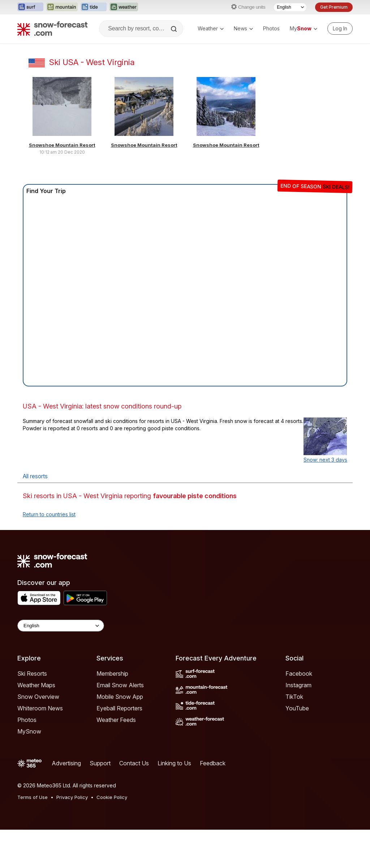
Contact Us (134, 763)
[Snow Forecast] (52, 29)
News (243, 28)
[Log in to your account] (340, 29)
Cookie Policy (112, 797)
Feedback (213, 763)
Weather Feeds (116, 720)
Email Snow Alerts (120, 685)
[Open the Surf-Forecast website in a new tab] (30, 7)
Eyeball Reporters (119, 708)
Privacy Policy (72, 797)
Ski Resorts (32, 674)
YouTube (297, 708)
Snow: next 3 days (325, 460)
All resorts (35, 476)
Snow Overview (38, 697)
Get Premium (334, 7)
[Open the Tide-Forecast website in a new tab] (94, 7)
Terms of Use (33, 797)
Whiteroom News (40, 708)
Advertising (66, 763)
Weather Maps (36, 685)
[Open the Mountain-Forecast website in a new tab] (62, 7)
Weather (211, 28)
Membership (112, 674)
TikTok (294, 697)
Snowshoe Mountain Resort (62, 145)
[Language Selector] (290, 7)
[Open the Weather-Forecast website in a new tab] (124, 7)
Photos (271, 28)
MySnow (29, 731)
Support (100, 763)
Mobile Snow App (120, 697)
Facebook (299, 674)
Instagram (298, 685)
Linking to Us (174, 763)
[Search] (175, 29)
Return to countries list (49, 514)
